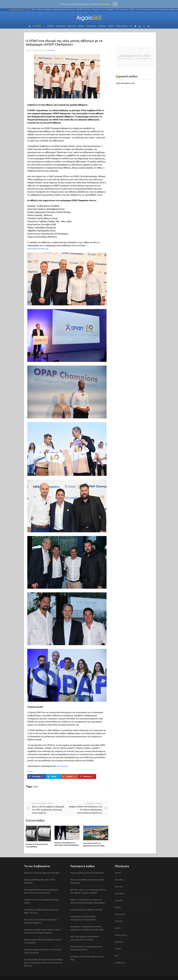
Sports (111, 26)
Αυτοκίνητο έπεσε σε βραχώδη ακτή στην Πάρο (94, 844)
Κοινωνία (72, 26)
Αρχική (118, 873)
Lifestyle (102, 26)
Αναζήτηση (120, 963)
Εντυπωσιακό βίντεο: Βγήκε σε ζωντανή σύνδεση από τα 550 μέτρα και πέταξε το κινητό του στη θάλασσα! (43, 963)
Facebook (119, 942)
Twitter (118, 949)
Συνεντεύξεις (122, 26)
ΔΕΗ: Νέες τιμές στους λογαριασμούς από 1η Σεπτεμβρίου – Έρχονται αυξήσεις (105, 10)
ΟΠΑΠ (36, 787)
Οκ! (115, 4)
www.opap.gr (62, 766)
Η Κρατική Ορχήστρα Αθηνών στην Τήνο (86, 910)
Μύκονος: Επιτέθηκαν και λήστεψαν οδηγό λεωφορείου (59, 10)
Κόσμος (81, 26)
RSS (117, 956)
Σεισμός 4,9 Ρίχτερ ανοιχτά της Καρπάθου (37, 845)
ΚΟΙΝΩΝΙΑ (51, 50)
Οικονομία (61, 26)
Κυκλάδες (37, 26)
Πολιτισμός (91, 26)
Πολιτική (50, 26)
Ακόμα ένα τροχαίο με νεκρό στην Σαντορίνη (42, 873)
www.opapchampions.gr (38, 249)
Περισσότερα (104, 4)
